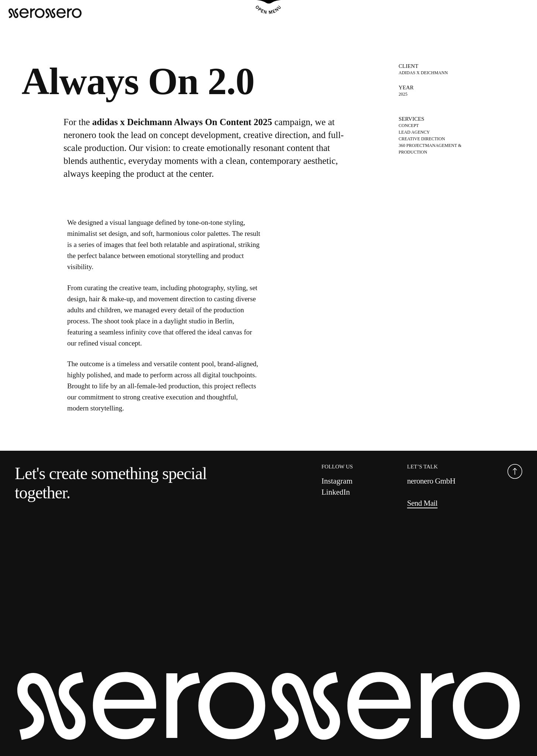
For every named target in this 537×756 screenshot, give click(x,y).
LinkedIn (336, 492)
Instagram (337, 481)
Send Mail (422, 503)
